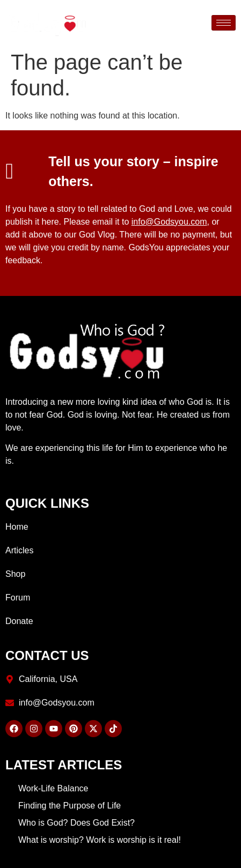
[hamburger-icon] (224, 23)
